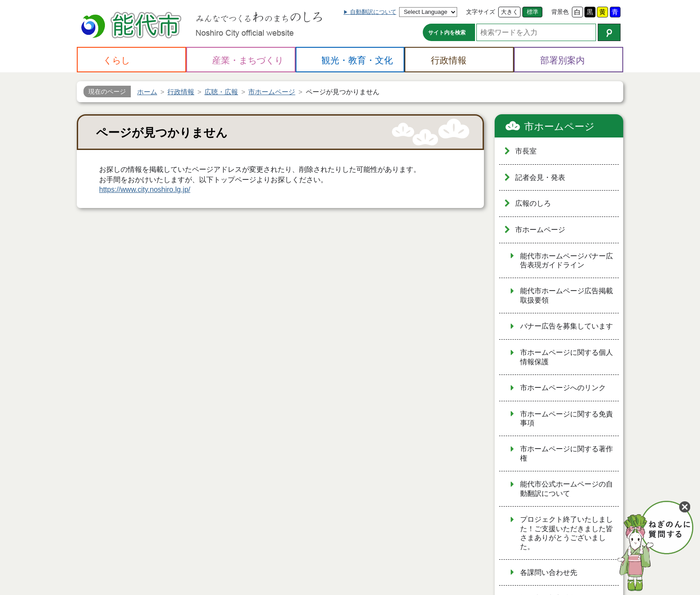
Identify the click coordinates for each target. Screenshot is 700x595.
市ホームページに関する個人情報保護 (567, 357)
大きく (510, 12)
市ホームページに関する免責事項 (567, 419)
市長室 (526, 151)
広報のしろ (533, 203)
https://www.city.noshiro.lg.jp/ (145, 189)
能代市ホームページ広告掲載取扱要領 (567, 295)
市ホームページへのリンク (563, 388)
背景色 (560, 12)
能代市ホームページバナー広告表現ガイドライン (567, 261)
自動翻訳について (373, 12)
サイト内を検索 (447, 33)
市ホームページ (559, 127)
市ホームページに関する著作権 (567, 454)
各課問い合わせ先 (549, 572)
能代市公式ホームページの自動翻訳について (567, 489)
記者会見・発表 (540, 177)
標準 (533, 12)
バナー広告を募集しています (567, 326)
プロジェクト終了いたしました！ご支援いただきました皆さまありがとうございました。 (567, 533)
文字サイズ (481, 12)
